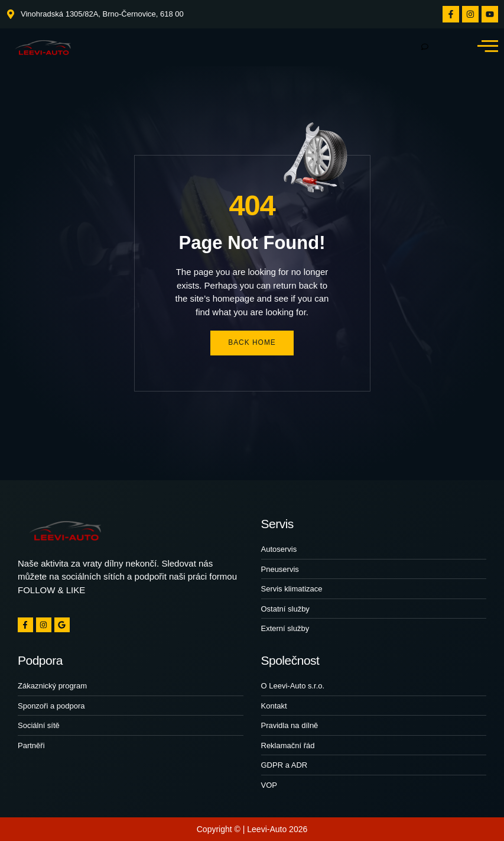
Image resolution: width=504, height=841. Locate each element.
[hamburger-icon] (425, 47)
